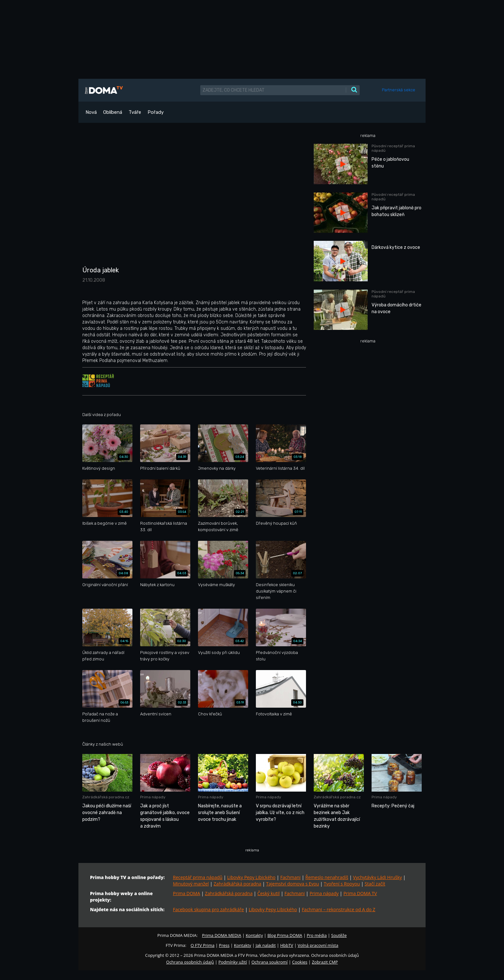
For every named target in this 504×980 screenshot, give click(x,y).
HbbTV (287, 945)
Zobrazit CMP (325, 962)
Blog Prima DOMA (285, 935)
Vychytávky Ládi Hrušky (377, 877)
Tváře (135, 112)
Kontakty (254, 935)
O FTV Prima (203, 945)
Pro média (317, 935)
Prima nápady (324, 893)
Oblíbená (113, 112)
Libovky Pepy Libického (251, 877)
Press (224, 945)
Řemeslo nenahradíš (327, 877)
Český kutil (269, 893)
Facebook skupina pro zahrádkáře (208, 909)
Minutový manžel (191, 884)
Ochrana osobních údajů (190, 962)
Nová (91, 112)
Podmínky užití (233, 962)
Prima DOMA (187, 893)
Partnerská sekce (399, 90)
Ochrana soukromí (270, 962)
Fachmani (290, 877)
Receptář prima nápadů (198, 877)
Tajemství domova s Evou (293, 884)
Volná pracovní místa (318, 945)
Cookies (300, 962)
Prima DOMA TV (360, 893)
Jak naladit (266, 945)
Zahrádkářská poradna (238, 884)
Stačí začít (375, 884)
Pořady (156, 112)
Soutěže (339, 935)
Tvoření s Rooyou (342, 884)
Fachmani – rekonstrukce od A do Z (339, 909)
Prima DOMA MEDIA (221, 935)
